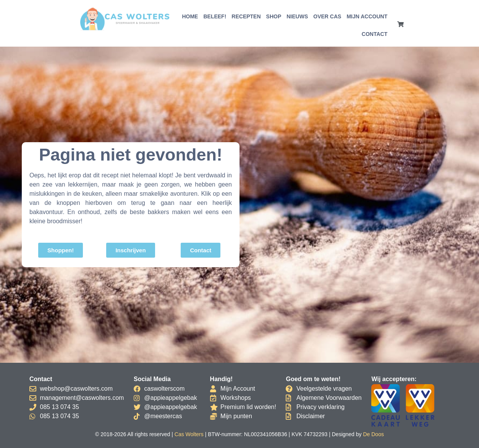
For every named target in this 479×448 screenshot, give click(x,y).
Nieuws (297, 16)
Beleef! (215, 16)
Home (190, 16)
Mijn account (367, 16)
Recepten (246, 16)
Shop (274, 16)
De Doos (373, 434)
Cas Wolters (189, 434)
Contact (375, 34)
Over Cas (327, 16)
